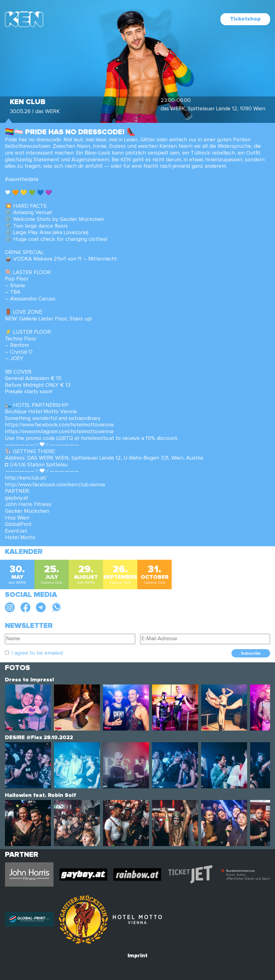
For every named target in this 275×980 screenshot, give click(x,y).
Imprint (137, 956)
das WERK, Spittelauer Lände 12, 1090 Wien (213, 109)
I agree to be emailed (37, 653)
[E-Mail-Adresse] (205, 639)
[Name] (70, 639)
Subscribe (251, 653)
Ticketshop (245, 19)
